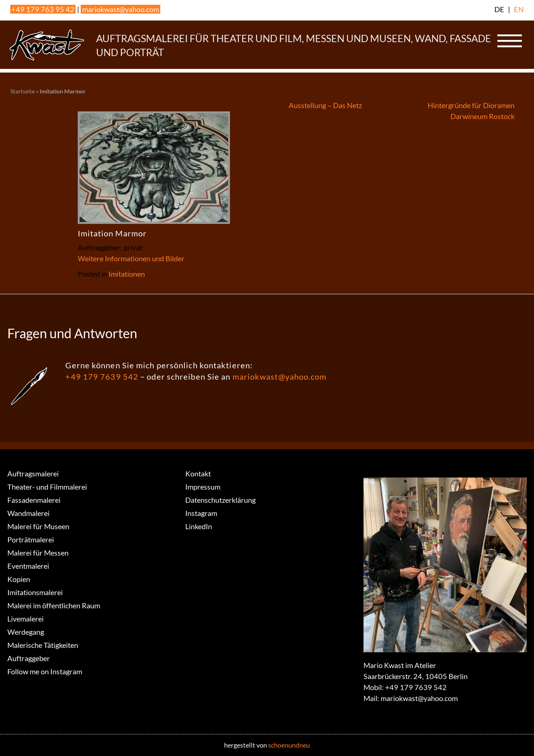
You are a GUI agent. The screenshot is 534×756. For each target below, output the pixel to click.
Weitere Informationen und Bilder (131, 258)
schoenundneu (289, 745)
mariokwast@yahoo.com (121, 9)
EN (519, 9)
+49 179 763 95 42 (43, 9)
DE (499, 9)
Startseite (23, 91)
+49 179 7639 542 (102, 377)
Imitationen (127, 274)
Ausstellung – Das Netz (325, 105)
